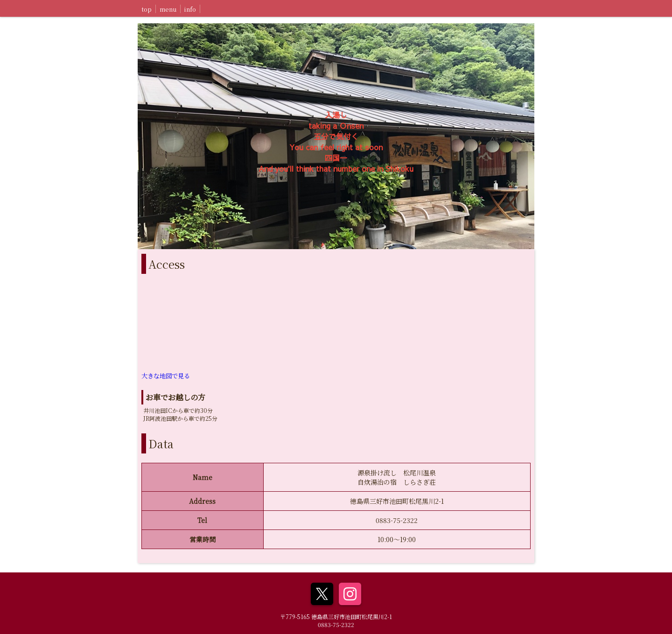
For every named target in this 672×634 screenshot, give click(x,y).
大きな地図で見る (166, 376)
